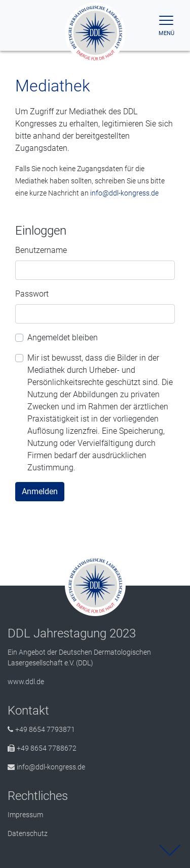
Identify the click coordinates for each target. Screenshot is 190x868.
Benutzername (41, 250)
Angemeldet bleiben (63, 337)
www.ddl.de (26, 682)
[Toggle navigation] (166, 26)
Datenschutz (28, 833)
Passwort (32, 294)
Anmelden (40, 491)
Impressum (25, 815)
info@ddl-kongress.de (124, 193)
